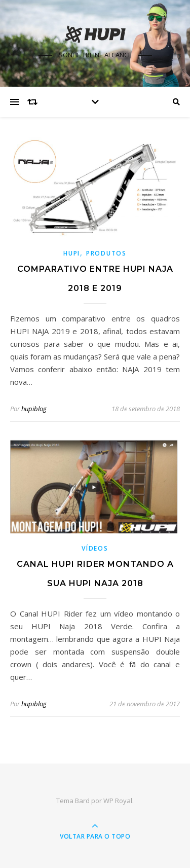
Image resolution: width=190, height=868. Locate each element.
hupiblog (34, 409)
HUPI (72, 253)
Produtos (106, 253)
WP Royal (118, 801)
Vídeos (95, 548)
